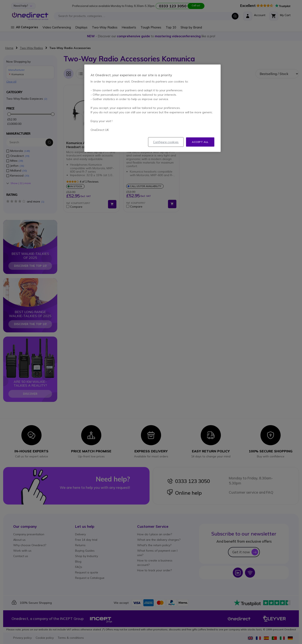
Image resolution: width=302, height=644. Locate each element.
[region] (152, 108)
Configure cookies (166, 142)
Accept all (200, 142)
